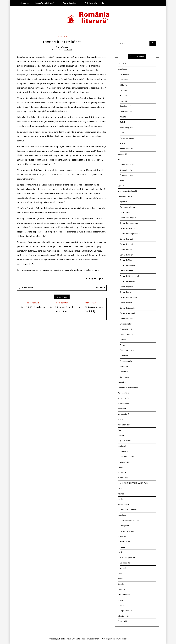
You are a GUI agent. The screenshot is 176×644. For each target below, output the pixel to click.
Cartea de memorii (127, 281)
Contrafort (124, 80)
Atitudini (121, 186)
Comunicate (122, 382)
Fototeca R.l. (123, 473)
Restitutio (124, 366)
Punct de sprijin (126, 361)
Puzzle (123, 143)
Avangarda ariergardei (129, 207)
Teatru (123, 181)
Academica (122, 64)
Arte (119, 159)
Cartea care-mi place (128, 218)
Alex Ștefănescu (62, 47)
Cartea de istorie (127, 271)
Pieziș (122, 133)
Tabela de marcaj (127, 149)
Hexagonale (125, 526)
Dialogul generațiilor (126, 403)
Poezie (120, 552)
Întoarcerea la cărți (127, 350)
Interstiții (124, 101)
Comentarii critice (125, 196)
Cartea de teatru (126, 303)
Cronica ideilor (126, 324)
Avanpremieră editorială (127, 191)
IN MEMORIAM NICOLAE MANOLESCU (133, 483)
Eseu (119, 430)
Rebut (122, 547)
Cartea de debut (126, 244)
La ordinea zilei (126, 112)
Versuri (123, 568)
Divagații (123, 90)
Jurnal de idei (125, 106)
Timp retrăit (62, 37)
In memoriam (123, 478)
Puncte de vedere (127, 138)
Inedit (120, 488)
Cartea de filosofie (127, 260)
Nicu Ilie (62, 639)
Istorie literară (123, 504)
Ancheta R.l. (122, 154)
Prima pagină (24, 3)
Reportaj (121, 584)
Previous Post (27, 288)
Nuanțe (123, 117)
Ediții (104, 3)
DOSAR (120, 419)
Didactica (124, 85)
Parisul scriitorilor (127, 531)
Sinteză (120, 600)
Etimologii (122, 435)
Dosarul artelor (124, 425)
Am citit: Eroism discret (33, 307)
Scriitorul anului (124, 595)
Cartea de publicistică (128, 297)
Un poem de (125, 563)
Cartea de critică (126, 239)
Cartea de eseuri (126, 250)
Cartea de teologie (127, 308)
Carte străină (125, 212)
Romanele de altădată (129, 510)
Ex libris (123, 340)
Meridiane (122, 515)
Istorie (120, 499)
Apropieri (124, 202)
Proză (120, 573)
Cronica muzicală (127, 175)
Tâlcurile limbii (123, 616)
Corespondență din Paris (130, 520)
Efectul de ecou (126, 542)
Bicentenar (124, 451)
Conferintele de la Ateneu (128, 388)
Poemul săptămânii (128, 557)
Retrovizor (124, 372)
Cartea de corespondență (130, 234)
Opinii (122, 122)
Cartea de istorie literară (130, 276)
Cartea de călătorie (128, 228)
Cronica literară (126, 329)
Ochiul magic (123, 536)
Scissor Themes (95, 639)
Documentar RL (124, 414)
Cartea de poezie (127, 287)
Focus (122, 345)
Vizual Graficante (73, 639)
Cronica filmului (126, 170)
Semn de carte (126, 377)
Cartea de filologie (127, 255)
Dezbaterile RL (123, 398)
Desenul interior (126, 334)
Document (122, 409)
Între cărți (124, 356)
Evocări (120, 467)
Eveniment (122, 446)
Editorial (123, 96)
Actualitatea (122, 69)
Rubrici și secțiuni (70, 3)
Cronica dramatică (127, 165)
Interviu (121, 494)
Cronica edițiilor (126, 319)
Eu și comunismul (124, 441)
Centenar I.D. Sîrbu (127, 457)
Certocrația (124, 74)
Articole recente (91, 3)
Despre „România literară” (44, 3)
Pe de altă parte (126, 127)
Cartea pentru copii (128, 313)
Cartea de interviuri (128, 265)
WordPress (122, 639)
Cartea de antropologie (129, 223)
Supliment (122, 605)
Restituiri (121, 589)
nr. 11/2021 (68, 50)
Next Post (99, 288)
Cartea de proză (126, 292)
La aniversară (125, 462)
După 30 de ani (126, 611)
